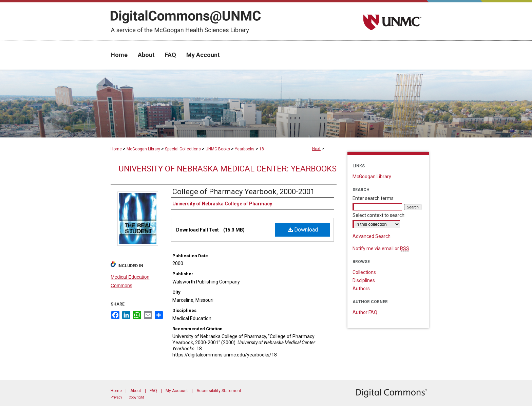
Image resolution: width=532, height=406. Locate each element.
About (136, 391)
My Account (177, 391)
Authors (361, 289)
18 (262, 149)
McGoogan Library (143, 149)
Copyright (136, 397)
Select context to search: (379, 215)
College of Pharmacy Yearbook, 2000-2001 (243, 192)
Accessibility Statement (219, 391)
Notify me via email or (381, 248)
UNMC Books (218, 149)
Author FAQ (365, 312)
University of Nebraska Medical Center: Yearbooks (227, 169)
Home (116, 149)
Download (303, 230)
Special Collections (183, 149)
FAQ (153, 391)
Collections (364, 272)
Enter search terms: (374, 198)
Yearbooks (245, 149)
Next (316, 149)
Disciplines (364, 280)
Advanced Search (372, 236)
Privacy (116, 397)
